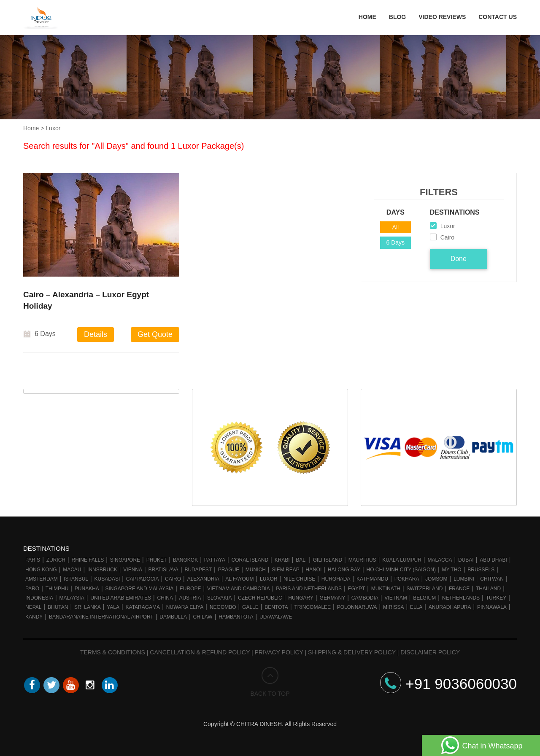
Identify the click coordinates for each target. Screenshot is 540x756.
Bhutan (58, 607)
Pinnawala (492, 607)
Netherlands (461, 598)
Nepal (33, 607)
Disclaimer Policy (430, 652)
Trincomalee (312, 607)
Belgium (424, 598)
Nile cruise (299, 579)
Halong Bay (344, 570)
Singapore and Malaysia (139, 589)
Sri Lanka (88, 607)
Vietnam (396, 598)
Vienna (133, 570)
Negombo (223, 607)
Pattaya (215, 560)
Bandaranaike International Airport (101, 617)
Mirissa (393, 607)
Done (459, 259)
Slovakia (219, 598)
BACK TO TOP (270, 682)
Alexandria (203, 579)
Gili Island (328, 560)
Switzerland (424, 589)
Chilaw (202, 617)
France (459, 589)
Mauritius (362, 560)
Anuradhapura (450, 607)
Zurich (56, 560)
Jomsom (436, 579)
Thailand (488, 589)
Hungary (301, 598)
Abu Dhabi (493, 560)
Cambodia (365, 598)
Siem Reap (285, 570)
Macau (72, 570)
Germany (333, 598)
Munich (256, 570)
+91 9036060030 (448, 684)
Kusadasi (107, 579)
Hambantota (236, 617)
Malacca (440, 560)
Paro (32, 589)
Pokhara (407, 579)
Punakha (87, 589)
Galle (250, 607)
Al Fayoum (239, 579)
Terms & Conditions (113, 652)
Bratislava (163, 570)
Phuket (157, 560)
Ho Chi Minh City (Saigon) (401, 570)
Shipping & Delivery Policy (352, 652)
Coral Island (250, 560)
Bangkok (185, 560)
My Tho (451, 570)
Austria (190, 598)
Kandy (34, 617)
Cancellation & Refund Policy (200, 652)
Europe (190, 589)
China (165, 598)
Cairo (173, 579)
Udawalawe (276, 617)
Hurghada (336, 579)
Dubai (466, 560)
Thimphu (57, 589)
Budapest (198, 570)
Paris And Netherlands (309, 589)
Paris (33, 560)
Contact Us (498, 17)
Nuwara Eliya (185, 607)
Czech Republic (260, 598)
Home (367, 17)
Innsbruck (102, 570)
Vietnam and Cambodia (239, 589)
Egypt (357, 589)
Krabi (282, 560)
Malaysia (72, 598)
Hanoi (313, 570)
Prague (229, 570)
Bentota (276, 607)
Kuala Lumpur (402, 560)
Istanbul (76, 579)
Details (96, 334)
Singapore (125, 560)
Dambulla (173, 617)
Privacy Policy (279, 652)
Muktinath (386, 589)
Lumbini (464, 579)
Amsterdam (42, 579)
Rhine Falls (88, 560)
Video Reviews (442, 17)
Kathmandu (372, 579)
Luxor (269, 579)
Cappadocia (143, 579)
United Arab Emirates (121, 598)
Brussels (481, 570)
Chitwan (492, 579)
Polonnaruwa (357, 607)
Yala (113, 607)
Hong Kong (41, 570)
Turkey (496, 598)
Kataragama (143, 607)
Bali (301, 560)
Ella (416, 607)
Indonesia (39, 598)
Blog (397, 17)
